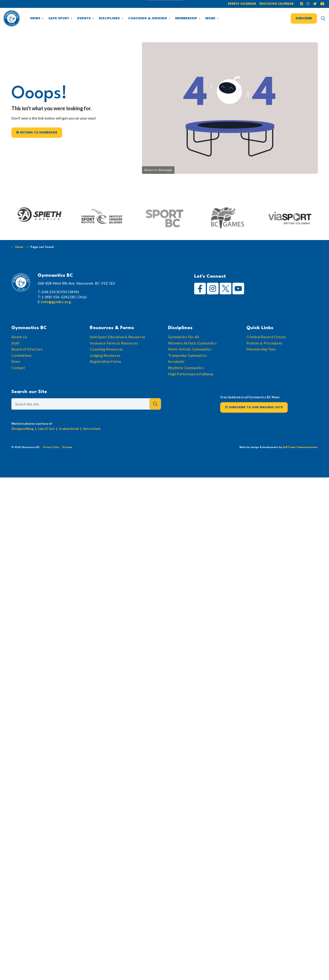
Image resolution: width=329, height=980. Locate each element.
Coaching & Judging (148, 18)
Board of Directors (27, 367)
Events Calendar (242, 4)
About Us (19, 354)
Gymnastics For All (184, 354)
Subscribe (304, 18)
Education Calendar (276, 4)
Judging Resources (105, 373)
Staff (15, 361)
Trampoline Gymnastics (187, 373)
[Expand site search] (323, 18)
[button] (155, 423)
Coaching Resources (106, 367)
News (35, 18)
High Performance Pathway (191, 391)
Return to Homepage (37, 133)
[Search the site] (86, 423)
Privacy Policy (51, 447)
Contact (18, 385)
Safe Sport (59, 18)
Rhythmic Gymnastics (186, 385)
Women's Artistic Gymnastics (192, 361)
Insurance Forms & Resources (114, 361)
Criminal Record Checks (266, 354)
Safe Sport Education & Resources (118, 354)
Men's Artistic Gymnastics (190, 367)
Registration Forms (106, 379)
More (210, 18)
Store (16, 379)
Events (84, 18)
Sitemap (67, 447)
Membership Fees (261, 367)
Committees (22, 373)
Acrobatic (176, 379)
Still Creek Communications (300, 447)
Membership (186, 18)
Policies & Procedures (264, 361)
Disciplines (109, 18)
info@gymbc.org (56, 302)
